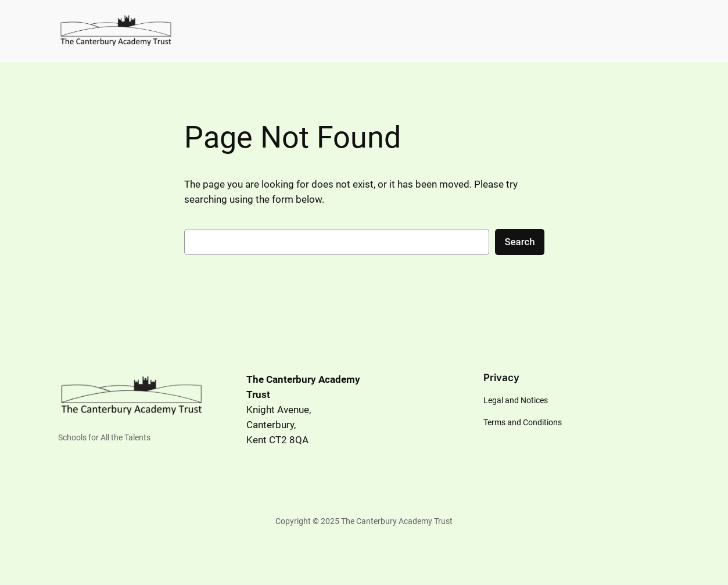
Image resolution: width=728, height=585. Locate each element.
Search (519, 242)
